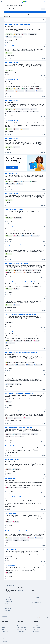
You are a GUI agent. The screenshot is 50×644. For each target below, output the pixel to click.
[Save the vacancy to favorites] (44, 24)
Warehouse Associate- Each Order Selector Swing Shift (21, 352)
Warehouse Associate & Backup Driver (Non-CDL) (19, 394)
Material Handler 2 (11, 513)
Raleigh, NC (8, 598)
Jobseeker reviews (5, 637)
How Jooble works (5, 633)
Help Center (4, 626)
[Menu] (2, 2)
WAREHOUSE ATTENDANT (13, 459)
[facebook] (36, 617)
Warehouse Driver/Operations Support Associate (19, 427)
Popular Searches (36, 624)
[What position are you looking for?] (25, 5)
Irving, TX (7, 607)
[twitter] (43, 617)
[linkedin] (47, 617)
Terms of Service (36, 628)
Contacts (4, 628)
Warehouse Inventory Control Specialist (17, 374)
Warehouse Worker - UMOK (13, 497)
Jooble (9, 642)
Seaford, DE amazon (36, 599)
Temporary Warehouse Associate (15, 209)
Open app (47, 2)
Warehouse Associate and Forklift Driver (17, 263)
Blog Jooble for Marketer (22, 629)
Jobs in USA (35, 626)
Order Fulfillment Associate (13, 549)
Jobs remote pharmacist (37, 603)
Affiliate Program (21, 631)
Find (25, 12)
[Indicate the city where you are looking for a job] (25, 9)
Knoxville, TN (8, 609)
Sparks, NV (7, 610)
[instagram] (40, 617)
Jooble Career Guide (21, 628)
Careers (3, 639)
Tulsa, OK (7, 603)
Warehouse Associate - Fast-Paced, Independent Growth (22, 282)
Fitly (34, 637)
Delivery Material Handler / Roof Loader (17, 245)
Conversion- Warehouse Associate (15, 46)
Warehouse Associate (12, 62)
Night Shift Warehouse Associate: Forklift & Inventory (21, 314)
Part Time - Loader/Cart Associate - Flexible (18, 531)
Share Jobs (19, 626)
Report (42, 42)
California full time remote (37, 601)
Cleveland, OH (8, 605)
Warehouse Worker (11, 566)
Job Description (36, 631)
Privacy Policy (36, 629)
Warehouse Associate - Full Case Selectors (18, 24)
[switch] (44, 20)
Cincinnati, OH (8, 600)
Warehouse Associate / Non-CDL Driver (16, 411)
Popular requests (10, 585)
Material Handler (10, 446)
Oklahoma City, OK (9, 594)
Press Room (4, 629)
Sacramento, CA (9, 601)
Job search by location (23, 592)
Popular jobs (21, 590)
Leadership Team (5, 631)
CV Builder (35, 635)
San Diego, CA (8, 596)
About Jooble (4, 624)
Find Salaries (35, 633)
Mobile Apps (4, 635)
